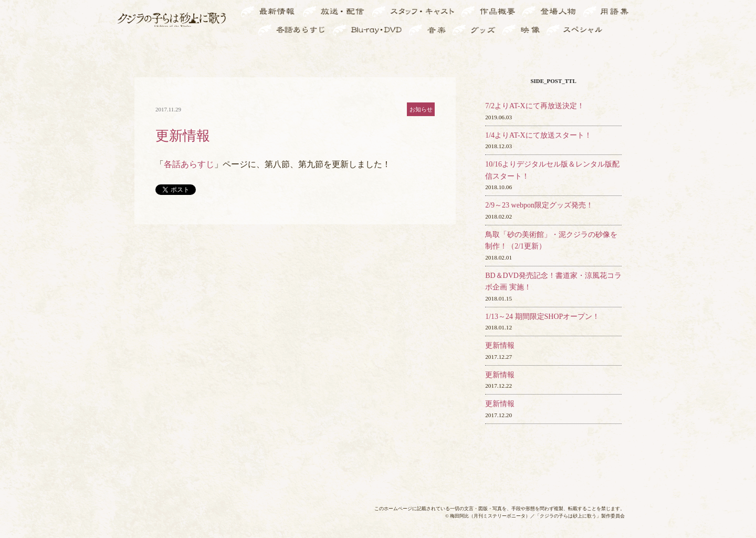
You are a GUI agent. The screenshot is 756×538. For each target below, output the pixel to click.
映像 (532, 30)
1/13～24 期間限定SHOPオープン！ (542, 317)
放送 (357, 12)
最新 (289, 12)
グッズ (485, 30)
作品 (508, 12)
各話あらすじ (189, 164)
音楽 (439, 30)
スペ (595, 30)
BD (398, 30)
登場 (570, 12)
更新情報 (500, 345)
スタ (447, 12)
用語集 (617, 12)
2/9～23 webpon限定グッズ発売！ (539, 205)
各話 (318, 30)
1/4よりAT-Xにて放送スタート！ (538, 135)
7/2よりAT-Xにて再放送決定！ (535, 106)
